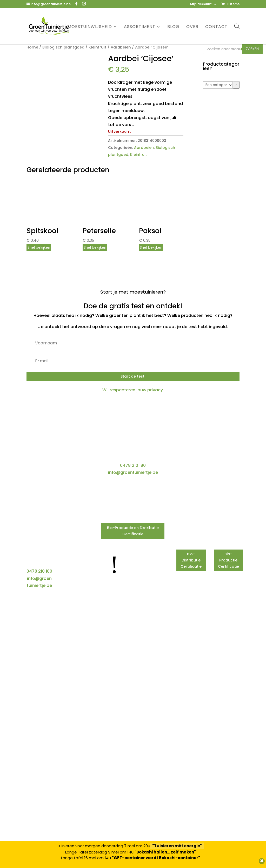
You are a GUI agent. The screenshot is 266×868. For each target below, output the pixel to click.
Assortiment (140, 27)
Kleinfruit (98, 47)
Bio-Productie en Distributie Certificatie (133, 531)
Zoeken (252, 49)
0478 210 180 (133, 465)
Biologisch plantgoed (63, 47)
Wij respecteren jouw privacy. (133, 390)
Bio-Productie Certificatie (228, 560)
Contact (216, 27)
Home (32, 47)
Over (192, 27)
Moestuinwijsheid (90, 27)
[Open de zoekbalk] (237, 26)
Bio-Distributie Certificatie (191, 560)
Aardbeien (121, 47)
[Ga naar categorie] (236, 85)
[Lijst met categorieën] (218, 85)
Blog (173, 27)
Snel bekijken (39, 248)
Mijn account (201, 4)
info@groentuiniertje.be (133, 472)
